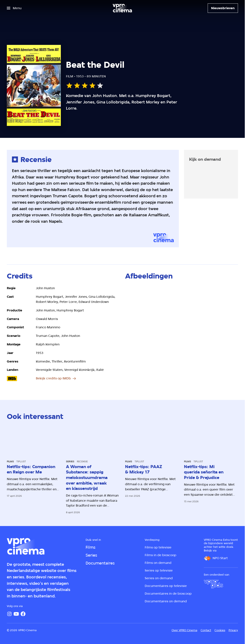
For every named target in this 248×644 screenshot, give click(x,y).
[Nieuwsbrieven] (223, 8)
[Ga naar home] (122, 8)
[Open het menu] (14, 8)
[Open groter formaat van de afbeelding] (182, 318)
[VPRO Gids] (213, 584)
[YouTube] (16, 614)
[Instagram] (9, 614)
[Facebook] (23, 614)
